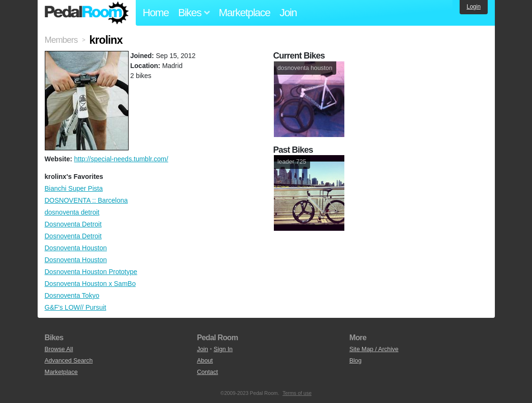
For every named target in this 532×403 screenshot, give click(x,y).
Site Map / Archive (374, 349)
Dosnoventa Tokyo (72, 295)
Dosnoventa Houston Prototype (91, 272)
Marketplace (244, 13)
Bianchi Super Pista (74, 188)
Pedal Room (87, 13)
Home (156, 13)
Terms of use (297, 393)
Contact (207, 372)
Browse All (59, 349)
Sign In (223, 349)
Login (474, 7)
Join (288, 13)
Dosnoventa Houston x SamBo (90, 284)
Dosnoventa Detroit (73, 224)
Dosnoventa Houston (76, 248)
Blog (355, 360)
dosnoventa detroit (72, 212)
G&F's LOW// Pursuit (75, 307)
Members (61, 40)
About (205, 360)
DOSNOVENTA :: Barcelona (86, 200)
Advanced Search (69, 360)
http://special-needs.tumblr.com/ (121, 159)
